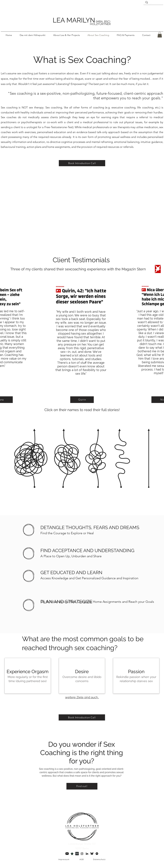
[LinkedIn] (87, 854)
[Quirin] (82, 400)
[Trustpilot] (72, 854)
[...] (153, 3)
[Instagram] (82, 854)
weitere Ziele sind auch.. (82, 697)
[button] (66, 35)
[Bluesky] (92, 854)
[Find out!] (82, 786)
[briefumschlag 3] (67, 854)
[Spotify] (97, 854)
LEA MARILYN (74, 20)
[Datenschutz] (100, 859)
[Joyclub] (77, 854)
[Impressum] (64, 859)
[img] (28, 676)
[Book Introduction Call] (82, 163)
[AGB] (82, 859)
